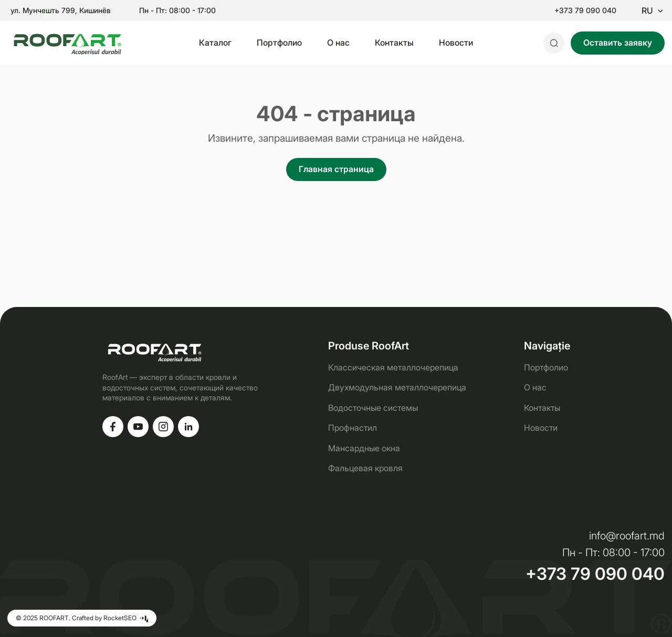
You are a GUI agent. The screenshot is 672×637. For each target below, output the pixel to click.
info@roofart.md (627, 536)
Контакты (394, 43)
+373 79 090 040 (585, 10)
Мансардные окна (364, 448)
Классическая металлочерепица (393, 367)
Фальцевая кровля (365, 468)
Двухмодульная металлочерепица (397, 387)
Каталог (215, 43)
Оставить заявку (618, 43)
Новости (456, 43)
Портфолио (279, 43)
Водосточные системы (373, 408)
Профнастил (353, 428)
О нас (338, 43)
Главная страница (336, 169)
